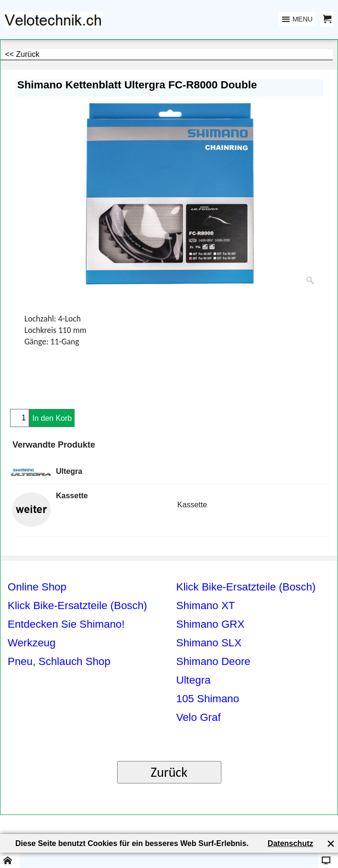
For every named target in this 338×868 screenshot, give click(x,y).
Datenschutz (290, 843)
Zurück (169, 772)
